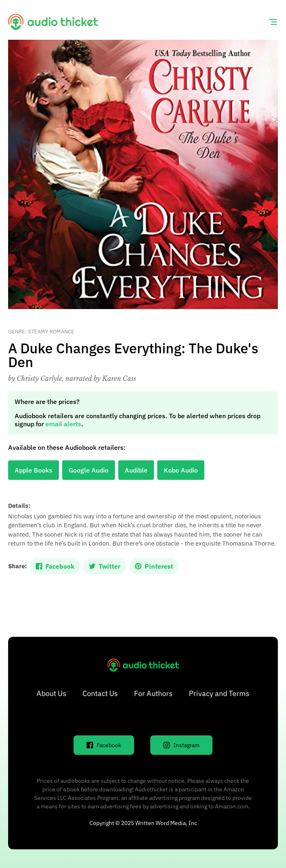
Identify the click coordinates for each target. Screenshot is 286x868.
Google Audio (89, 470)
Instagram (181, 745)
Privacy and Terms (219, 693)
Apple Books (34, 470)
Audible (136, 470)
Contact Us (100, 693)
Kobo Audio (181, 470)
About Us (51, 693)
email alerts (63, 424)
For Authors (153, 693)
